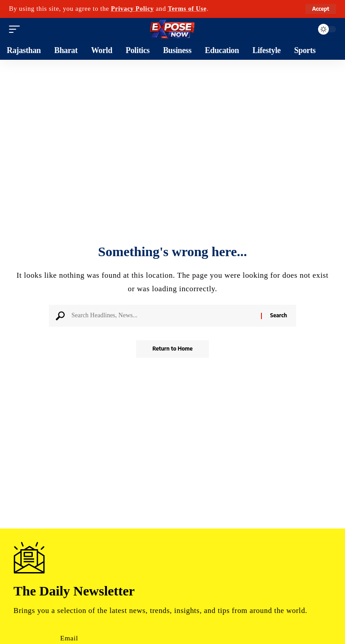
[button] (321, 9)
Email (69, 638)
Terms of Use (189, 9)
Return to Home (172, 349)
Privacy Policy (133, 9)
